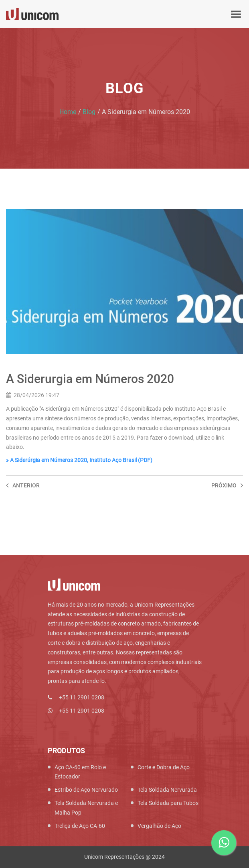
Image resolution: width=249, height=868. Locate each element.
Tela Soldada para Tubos (168, 803)
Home (68, 112)
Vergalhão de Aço (159, 826)
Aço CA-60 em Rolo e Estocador (80, 772)
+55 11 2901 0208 (82, 697)
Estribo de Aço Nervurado (86, 790)
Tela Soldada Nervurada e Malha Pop (86, 808)
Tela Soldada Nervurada (167, 790)
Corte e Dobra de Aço (164, 767)
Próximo (227, 485)
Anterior (23, 485)
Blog (89, 112)
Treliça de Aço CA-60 (80, 826)
